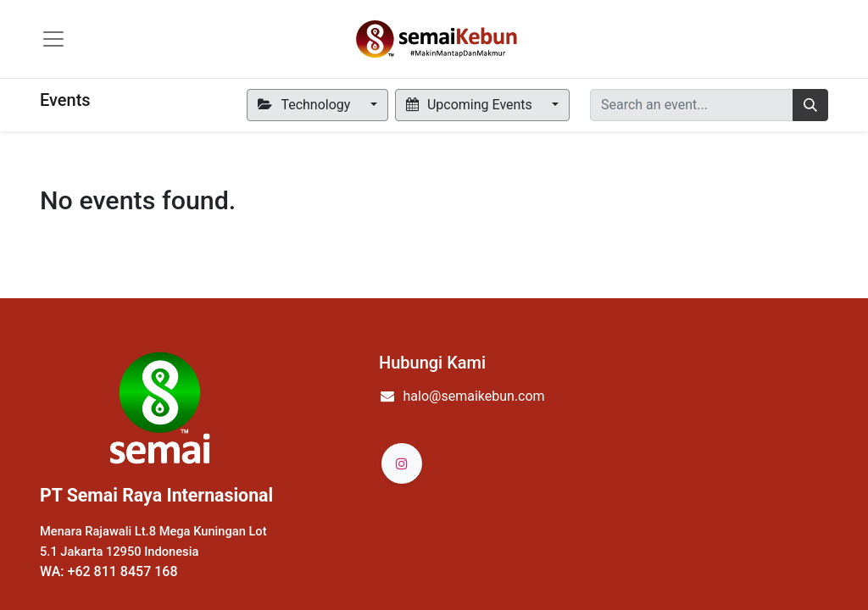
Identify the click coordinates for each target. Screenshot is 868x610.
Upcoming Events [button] (471, 105)
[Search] (810, 105)
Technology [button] (306, 105)
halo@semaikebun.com (474, 396)
